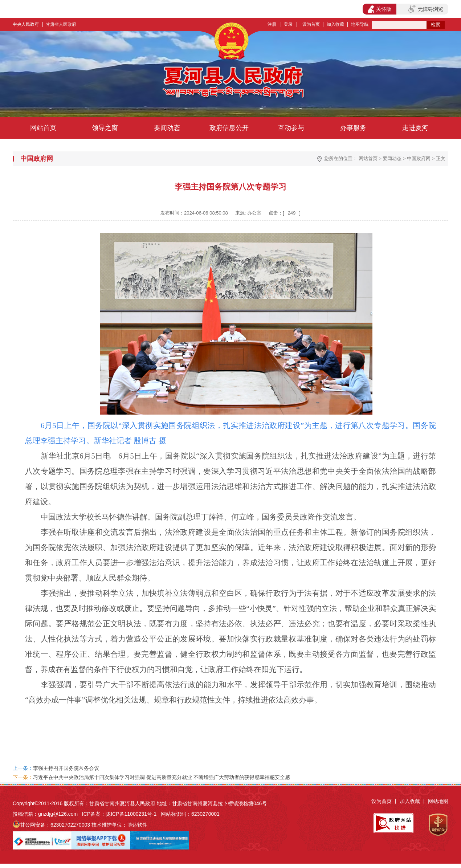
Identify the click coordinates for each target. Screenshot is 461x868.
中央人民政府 (26, 24)
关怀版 (380, 9)
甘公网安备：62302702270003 (55, 825)
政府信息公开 (229, 128)
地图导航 (360, 24)
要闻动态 (167, 128)
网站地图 (438, 801)
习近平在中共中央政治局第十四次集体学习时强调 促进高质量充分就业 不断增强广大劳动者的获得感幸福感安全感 (162, 777)
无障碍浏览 (426, 9)
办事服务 (353, 128)
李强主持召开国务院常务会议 (66, 768)
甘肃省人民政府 (61, 24)
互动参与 (291, 128)
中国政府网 (419, 158)
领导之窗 (105, 128)
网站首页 (43, 128)
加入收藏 (335, 24)
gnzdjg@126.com (58, 814)
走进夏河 (415, 128)
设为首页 (311, 24)
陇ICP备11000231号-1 (131, 814)
